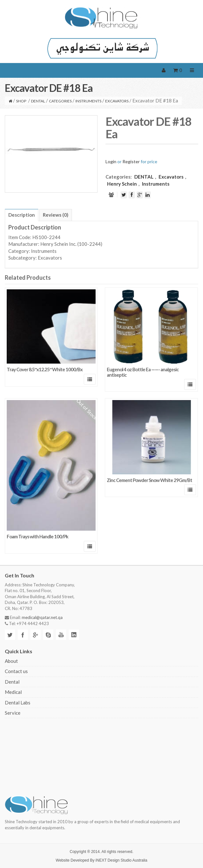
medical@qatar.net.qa (42, 617)
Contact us (16, 671)
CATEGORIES (60, 101)
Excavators (117, 101)
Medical (13, 692)
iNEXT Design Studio (114, 860)
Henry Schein (122, 184)
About (11, 661)
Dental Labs (18, 703)
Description (22, 215)
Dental (12, 682)
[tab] (22, 215)
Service (13, 713)
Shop (21, 101)
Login (111, 161)
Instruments (88, 101)
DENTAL (38, 101)
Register (131, 161)
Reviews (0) (56, 215)
